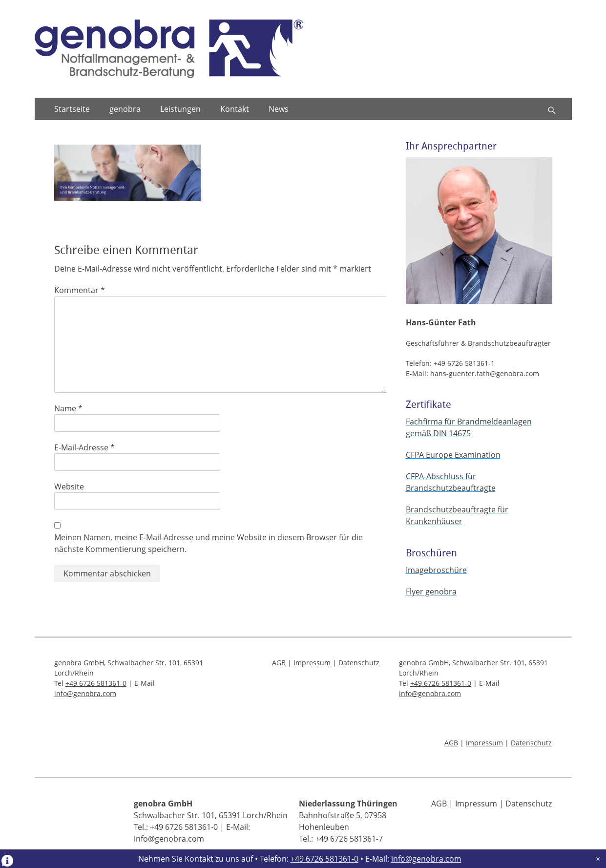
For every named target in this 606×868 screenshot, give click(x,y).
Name (68, 408)
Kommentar (80, 290)
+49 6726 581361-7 (349, 839)
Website (69, 487)
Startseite (72, 109)
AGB (279, 663)
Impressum (312, 663)
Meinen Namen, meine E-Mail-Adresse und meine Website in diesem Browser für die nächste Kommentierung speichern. (209, 543)
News (279, 109)
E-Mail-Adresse (84, 447)
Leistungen (180, 109)
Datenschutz (359, 663)
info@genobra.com (426, 859)
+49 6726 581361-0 (324, 859)
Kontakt (235, 109)
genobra (125, 109)
